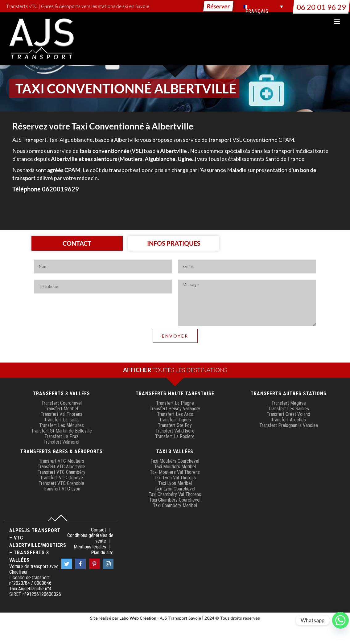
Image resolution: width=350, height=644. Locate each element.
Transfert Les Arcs (175, 414)
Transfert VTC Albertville (61, 467)
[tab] (77, 243)
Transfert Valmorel (61, 442)
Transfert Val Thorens (62, 414)
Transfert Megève (289, 403)
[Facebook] (80, 564)
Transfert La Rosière (175, 436)
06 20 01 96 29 (321, 7)
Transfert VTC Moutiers (62, 461)
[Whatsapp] (340, 620)
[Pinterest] (94, 564)
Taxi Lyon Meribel (175, 483)
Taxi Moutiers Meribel (175, 467)
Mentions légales (90, 547)
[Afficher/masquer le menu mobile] (338, 22)
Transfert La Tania (61, 420)
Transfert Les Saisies (289, 409)
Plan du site (102, 553)
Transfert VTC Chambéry (62, 472)
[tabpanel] (175, 306)
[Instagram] (108, 564)
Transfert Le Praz (62, 436)
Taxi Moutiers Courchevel (175, 461)
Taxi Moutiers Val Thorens (175, 472)
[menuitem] (263, 6)
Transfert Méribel (61, 409)
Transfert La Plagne (175, 403)
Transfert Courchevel (62, 403)
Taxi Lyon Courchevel (175, 489)
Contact (99, 530)
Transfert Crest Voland (288, 414)
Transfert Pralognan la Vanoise (289, 425)
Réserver (218, 6)
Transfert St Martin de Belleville (62, 431)
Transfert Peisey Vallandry (175, 409)
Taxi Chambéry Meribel (175, 505)
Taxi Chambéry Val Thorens (175, 494)
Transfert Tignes (175, 420)
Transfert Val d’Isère (175, 431)
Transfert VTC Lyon (62, 489)
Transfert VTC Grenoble (61, 483)
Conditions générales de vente (90, 538)
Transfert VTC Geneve (62, 478)
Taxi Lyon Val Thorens (175, 478)
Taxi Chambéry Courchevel (175, 500)
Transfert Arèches (288, 420)
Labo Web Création (138, 618)
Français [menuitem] (257, 11)
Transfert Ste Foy (175, 425)
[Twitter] (67, 564)
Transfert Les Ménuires (62, 425)
